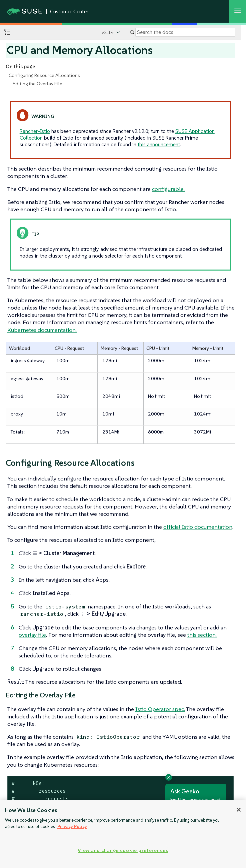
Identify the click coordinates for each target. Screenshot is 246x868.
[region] (123, 834)
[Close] (239, 810)
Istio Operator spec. (160, 709)
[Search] (185, 32)
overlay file (32, 635)
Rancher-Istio (35, 131)
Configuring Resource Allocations (44, 75)
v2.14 (108, 32)
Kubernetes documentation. (42, 330)
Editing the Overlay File (37, 84)
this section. (202, 635)
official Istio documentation (198, 527)
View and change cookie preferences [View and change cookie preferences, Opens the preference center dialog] (123, 850)
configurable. (168, 189)
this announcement (159, 144)
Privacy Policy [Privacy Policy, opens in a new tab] (72, 827)
